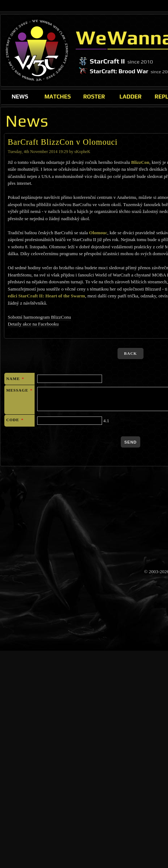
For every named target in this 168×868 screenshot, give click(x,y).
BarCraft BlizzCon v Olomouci (63, 142)
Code (15, 420)
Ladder (131, 96)
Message (19, 390)
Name (15, 379)
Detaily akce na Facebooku (33, 324)
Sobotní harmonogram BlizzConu (39, 317)
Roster (94, 96)
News (20, 96)
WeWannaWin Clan (37, 50)
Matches (58, 96)
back (131, 353)
